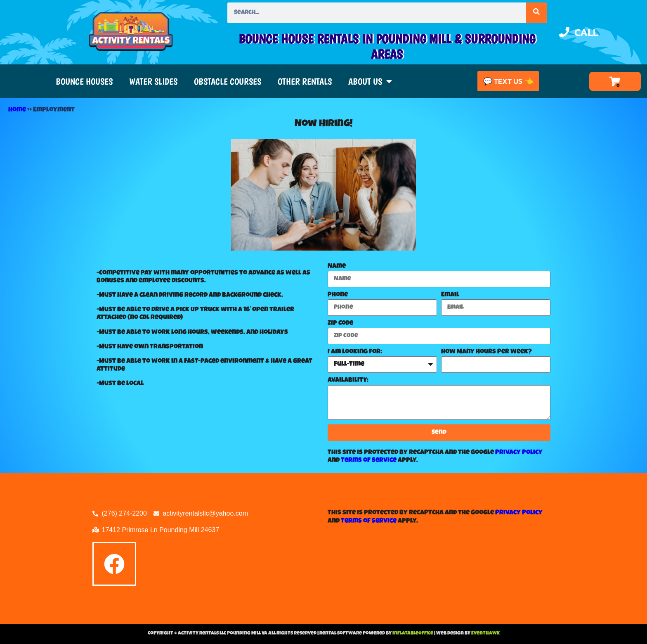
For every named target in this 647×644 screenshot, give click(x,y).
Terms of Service (369, 461)
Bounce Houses (84, 81)
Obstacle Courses (228, 81)
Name (337, 267)
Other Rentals (305, 81)
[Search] (536, 13)
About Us (370, 81)
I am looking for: (355, 352)
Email (450, 295)
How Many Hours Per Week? (486, 352)
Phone (338, 295)
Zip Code (340, 324)
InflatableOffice (413, 634)
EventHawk (485, 634)
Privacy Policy (519, 453)
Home (17, 110)
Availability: (348, 381)
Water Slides (153, 81)
